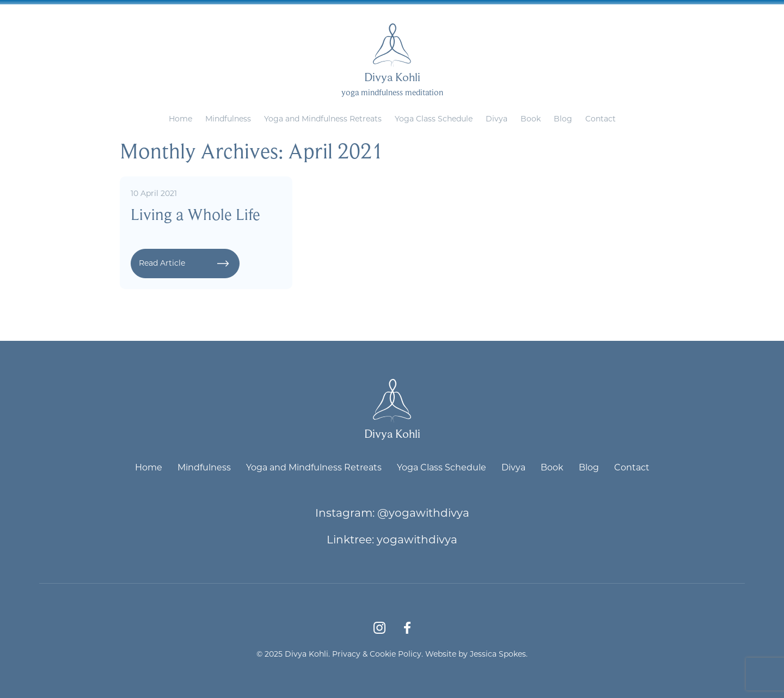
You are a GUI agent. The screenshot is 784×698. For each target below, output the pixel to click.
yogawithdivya (417, 539)
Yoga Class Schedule (434, 118)
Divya (497, 118)
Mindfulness (228, 118)
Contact (601, 118)
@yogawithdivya (423, 512)
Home (180, 118)
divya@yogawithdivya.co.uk (417, 8)
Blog (563, 118)
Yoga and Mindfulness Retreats (323, 118)
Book (531, 118)
